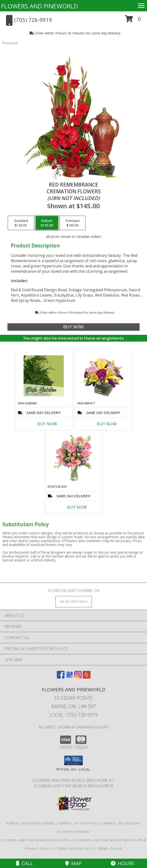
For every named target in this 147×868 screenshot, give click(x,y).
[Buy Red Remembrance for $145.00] (74, 327)
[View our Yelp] (87, 677)
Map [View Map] (73, 863)
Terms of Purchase (75, 849)
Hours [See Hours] (122, 863)
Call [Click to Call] (25, 863)
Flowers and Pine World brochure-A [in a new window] (72, 780)
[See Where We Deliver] (74, 601)
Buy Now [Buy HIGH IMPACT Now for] (107, 424)
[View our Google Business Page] (69, 677)
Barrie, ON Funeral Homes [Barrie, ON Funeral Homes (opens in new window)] (31, 823)
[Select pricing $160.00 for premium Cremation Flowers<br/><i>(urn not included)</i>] (73, 223)
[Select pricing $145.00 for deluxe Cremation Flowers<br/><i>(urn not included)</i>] (47, 223)
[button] (133, 21)
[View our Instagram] (78, 677)
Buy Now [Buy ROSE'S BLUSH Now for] (77, 507)
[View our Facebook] (61, 677)
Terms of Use (110, 849)
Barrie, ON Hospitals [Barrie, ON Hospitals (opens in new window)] (80, 823)
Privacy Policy (39, 849)
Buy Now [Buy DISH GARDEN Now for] (47, 424)
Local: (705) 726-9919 (74, 715)
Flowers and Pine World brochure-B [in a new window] (73, 786)
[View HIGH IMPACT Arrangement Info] (103, 376)
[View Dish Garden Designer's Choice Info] (44, 376)
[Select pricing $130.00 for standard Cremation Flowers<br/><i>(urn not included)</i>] (21, 223)
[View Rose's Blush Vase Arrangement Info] (73, 459)
